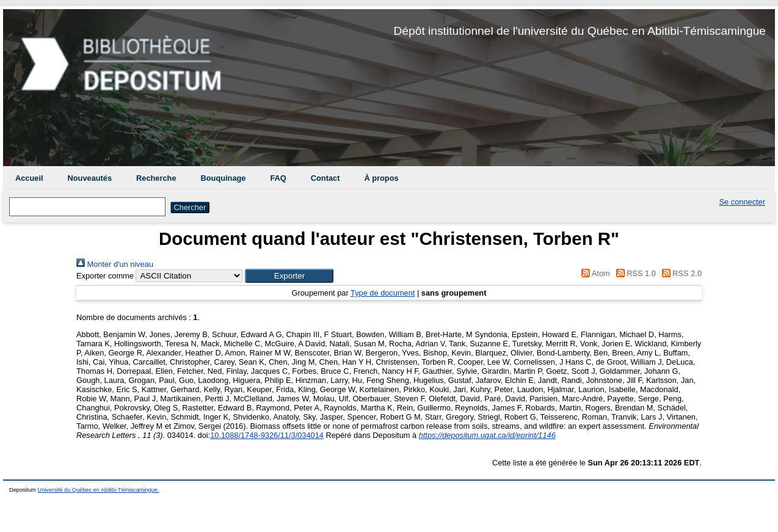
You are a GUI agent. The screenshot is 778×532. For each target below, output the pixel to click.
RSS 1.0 (634, 273)
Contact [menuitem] (325, 178)
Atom (594, 273)
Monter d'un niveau (115, 264)
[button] (289, 276)
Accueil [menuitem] (29, 178)
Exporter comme (105, 276)
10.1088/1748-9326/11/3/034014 (267, 435)
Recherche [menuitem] (156, 178)
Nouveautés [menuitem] (90, 178)
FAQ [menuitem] (278, 178)
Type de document (383, 293)
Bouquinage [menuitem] (224, 178)
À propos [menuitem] (381, 178)
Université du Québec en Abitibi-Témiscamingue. (99, 490)
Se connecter (742, 202)
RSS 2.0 (680, 273)
